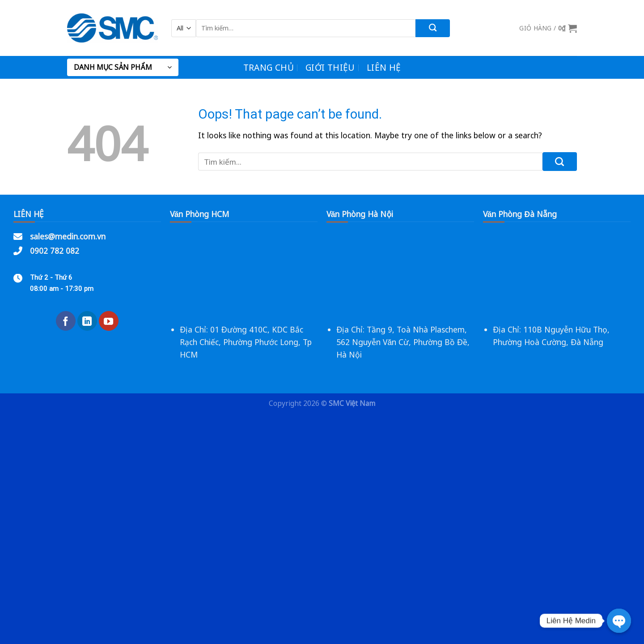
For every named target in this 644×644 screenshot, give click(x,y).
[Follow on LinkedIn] (87, 321)
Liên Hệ (384, 67)
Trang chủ (269, 67)
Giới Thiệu (330, 67)
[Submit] (433, 28)
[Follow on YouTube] (109, 321)
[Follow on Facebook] (66, 321)
